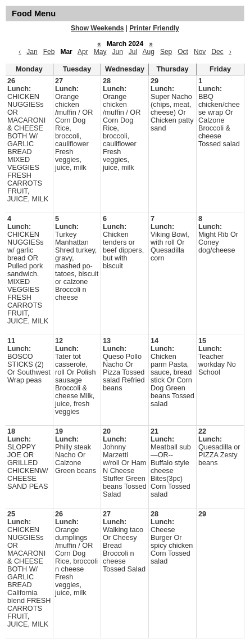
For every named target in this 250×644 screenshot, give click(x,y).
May (100, 52)
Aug (149, 52)
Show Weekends (97, 28)
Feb (49, 52)
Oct (183, 52)
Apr (83, 52)
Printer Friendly (154, 28)
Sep (166, 52)
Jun (117, 52)
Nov (200, 52)
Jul (133, 52)
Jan (32, 52)
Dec (217, 52)
